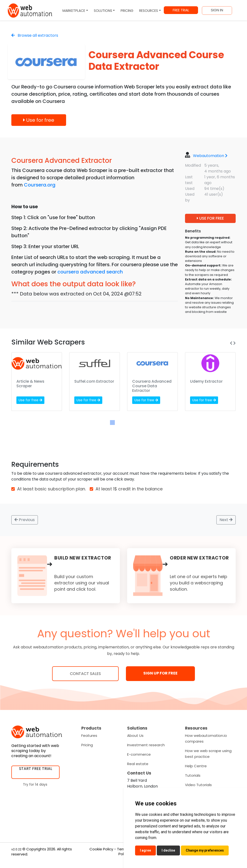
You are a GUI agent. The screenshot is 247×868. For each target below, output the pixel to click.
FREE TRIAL (181, 10)
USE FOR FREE (210, 218)
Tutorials (193, 775)
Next (226, 520)
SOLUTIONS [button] (103, 11)
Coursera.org (40, 185)
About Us (135, 735)
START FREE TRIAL (36, 769)
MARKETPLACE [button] (74, 11)
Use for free (39, 120)
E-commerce (139, 754)
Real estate (138, 764)
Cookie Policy (101, 849)
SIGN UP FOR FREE (160, 673)
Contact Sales (85, 674)
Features (89, 735)
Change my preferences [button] (205, 850)
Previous (25, 520)
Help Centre (196, 766)
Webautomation (210, 156)
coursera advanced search (90, 272)
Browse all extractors (35, 35)
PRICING (127, 11)
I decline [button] (168, 850)
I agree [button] (145, 850)
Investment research (146, 745)
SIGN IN (217, 10)
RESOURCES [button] (149, 11)
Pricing (87, 745)
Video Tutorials (198, 785)
